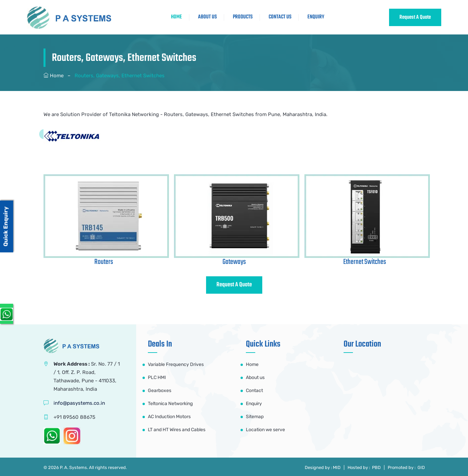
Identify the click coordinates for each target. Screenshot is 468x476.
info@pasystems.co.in (79, 403)
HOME (176, 17)
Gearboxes (160, 391)
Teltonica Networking (170, 404)
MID (337, 467)
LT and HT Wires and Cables (177, 430)
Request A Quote (415, 17)
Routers (104, 262)
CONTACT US (280, 17)
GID (421, 467)
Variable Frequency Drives (176, 364)
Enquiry (316, 17)
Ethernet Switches (365, 262)
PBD (376, 467)
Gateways (234, 262)
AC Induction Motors (169, 417)
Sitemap (255, 417)
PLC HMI (157, 377)
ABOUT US (207, 17)
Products (243, 17)
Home (57, 76)
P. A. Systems (73, 467)
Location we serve (265, 430)
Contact (254, 391)
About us (255, 377)
